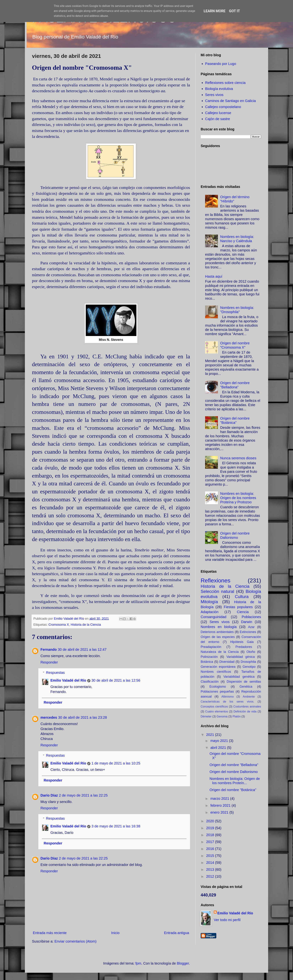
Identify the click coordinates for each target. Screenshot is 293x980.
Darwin (247, 622)
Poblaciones (251, 617)
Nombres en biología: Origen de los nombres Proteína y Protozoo (238, 498)
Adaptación (210, 612)
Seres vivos (214, 95)
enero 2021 (220, 812)
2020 (211, 821)
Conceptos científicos (214, 707)
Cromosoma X (59, 625)
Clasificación (210, 682)
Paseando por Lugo (221, 64)
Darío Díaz (49, 795)
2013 (211, 869)
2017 (211, 842)
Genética (246, 687)
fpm (138, 963)
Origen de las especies (218, 637)
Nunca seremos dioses (238, 458)
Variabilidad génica (241, 657)
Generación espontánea (218, 667)
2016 (211, 849)
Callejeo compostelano (223, 107)
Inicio (115, 933)
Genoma (222, 716)
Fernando (49, 649)
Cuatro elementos (217, 711)
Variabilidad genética (239, 677)
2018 (211, 835)
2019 (211, 828)
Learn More (215, 11)
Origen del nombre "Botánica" (233, 790)
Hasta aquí (214, 276)
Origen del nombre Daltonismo (234, 772)
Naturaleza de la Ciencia (220, 652)
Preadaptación (211, 647)
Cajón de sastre (218, 119)
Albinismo (228, 697)
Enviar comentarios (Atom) (76, 941)
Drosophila (248, 662)
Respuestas (55, 673)
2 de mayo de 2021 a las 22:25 (83, 795)
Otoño (251, 652)
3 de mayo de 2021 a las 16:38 (116, 826)
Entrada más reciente (50, 933)
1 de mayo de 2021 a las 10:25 (116, 763)
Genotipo (249, 667)
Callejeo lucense (218, 113)
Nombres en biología (219, 627)
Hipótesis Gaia (242, 642)
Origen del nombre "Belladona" (234, 765)
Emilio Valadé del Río (68, 680)
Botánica (207, 662)
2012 (211, 876)
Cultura (242, 597)
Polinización (209, 657)
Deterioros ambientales (217, 632)
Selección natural (217, 591)
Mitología (209, 602)
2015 (211, 856)
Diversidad (227, 662)
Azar (251, 627)
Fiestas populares (238, 607)
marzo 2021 (220, 799)
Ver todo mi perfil (227, 920)
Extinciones (248, 632)
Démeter (206, 716)
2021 (211, 735)
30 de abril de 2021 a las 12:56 (116, 680)
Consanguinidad (214, 617)
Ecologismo (218, 687)
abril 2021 (219, 748)
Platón (237, 716)
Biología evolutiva (219, 89)
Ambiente (249, 697)
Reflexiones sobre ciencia (225, 83)
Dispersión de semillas (244, 682)
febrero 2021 (221, 805)
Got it (235, 11)
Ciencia (243, 612)
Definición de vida (245, 711)
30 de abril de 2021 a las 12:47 (82, 649)
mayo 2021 (220, 741)
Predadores (244, 647)
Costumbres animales (247, 707)
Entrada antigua (177, 933)
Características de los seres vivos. (227, 702)
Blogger (183, 963)
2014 (211, 863)
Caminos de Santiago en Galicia (230, 101)
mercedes (49, 717)
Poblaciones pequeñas (217, 692)
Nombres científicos (216, 672)
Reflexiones (215, 580)
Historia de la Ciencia (86, 625)
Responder (49, 662)
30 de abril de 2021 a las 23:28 (82, 717)
